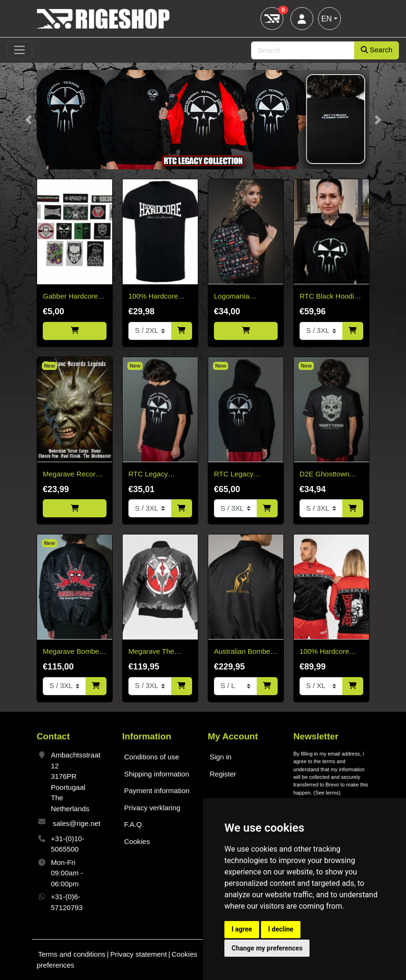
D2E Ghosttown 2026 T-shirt (324, 475)
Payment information (157, 791)
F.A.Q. (134, 824)
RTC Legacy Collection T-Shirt (155, 475)
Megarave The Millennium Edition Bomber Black (157, 652)
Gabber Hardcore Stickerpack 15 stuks (70, 297)
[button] (28, 120)
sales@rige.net (77, 823)
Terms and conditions (72, 954)
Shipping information (157, 774)
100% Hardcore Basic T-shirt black (157, 297)
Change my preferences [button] (267, 948)
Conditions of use (152, 757)
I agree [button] (242, 929)
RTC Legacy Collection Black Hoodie (239, 475)
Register (223, 774)
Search (377, 50)
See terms (327, 793)
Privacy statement (139, 954)
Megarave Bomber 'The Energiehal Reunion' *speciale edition (72, 652)
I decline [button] (281, 929)
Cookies (137, 841)
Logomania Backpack (232, 297)
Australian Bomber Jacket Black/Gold (243, 652)
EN (327, 19)
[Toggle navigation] (20, 50)
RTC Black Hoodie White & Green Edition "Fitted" (329, 297)
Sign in (221, 757)
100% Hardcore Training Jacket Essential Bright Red (324, 652)
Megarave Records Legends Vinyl (73, 475)
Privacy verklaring (152, 808)
